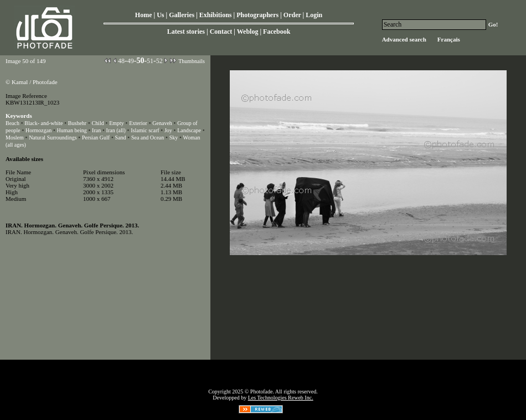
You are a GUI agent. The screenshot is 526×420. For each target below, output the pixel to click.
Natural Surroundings (53, 138)
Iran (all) (116, 130)
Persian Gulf (96, 138)
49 (131, 61)
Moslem (15, 138)
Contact (221, 32)
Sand (121, 138)
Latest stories (186, 32)
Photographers (257, 15)
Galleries (182, 15)
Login (314, 15)
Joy (168, 130)
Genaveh (162, 123)
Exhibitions (216, 15)
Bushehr (77, 123)
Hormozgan (38, 130)
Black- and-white (43, 123)
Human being (72, 130)
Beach (12, 123)
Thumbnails (192, 61)
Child (98, 123)
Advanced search (404, 39)
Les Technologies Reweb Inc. (281, 398)
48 (121, 61)
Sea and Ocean (148, 138)
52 (159, 61)
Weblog (248, 32)
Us (160, 15)
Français (449, 39)
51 (150, 61)
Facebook (277, 32)
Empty (117, 123)
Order (292, 15)
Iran (96, 130)
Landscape (189, 130)
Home (144, 15)
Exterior (138, 123)
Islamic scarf (145, 130)
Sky (174, 138)
